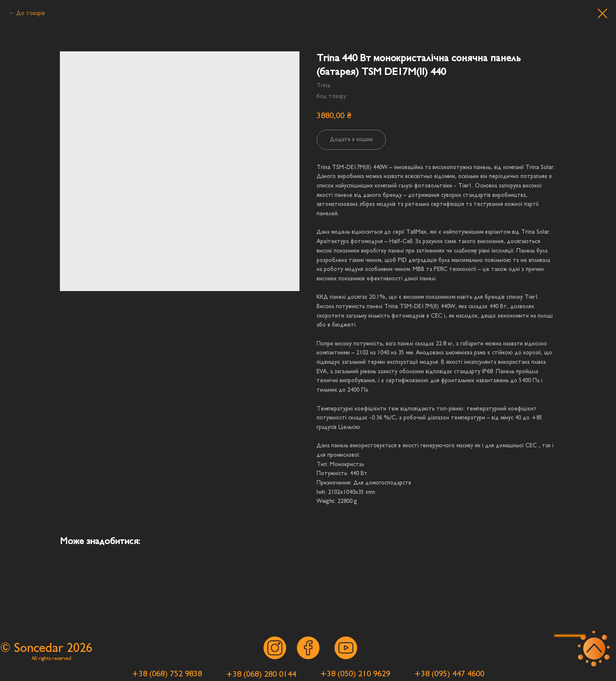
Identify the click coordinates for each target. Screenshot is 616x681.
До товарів (31, 13)
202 (76, 648)
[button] (570, 636)
